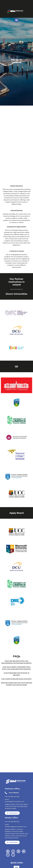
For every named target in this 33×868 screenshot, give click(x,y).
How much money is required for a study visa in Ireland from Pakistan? (16, 668)
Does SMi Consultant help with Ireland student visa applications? (17, 684)
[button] (16, 20)
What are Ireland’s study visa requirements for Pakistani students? (16, 662)
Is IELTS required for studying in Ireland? (16, 674)
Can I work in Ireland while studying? (16, 679)
